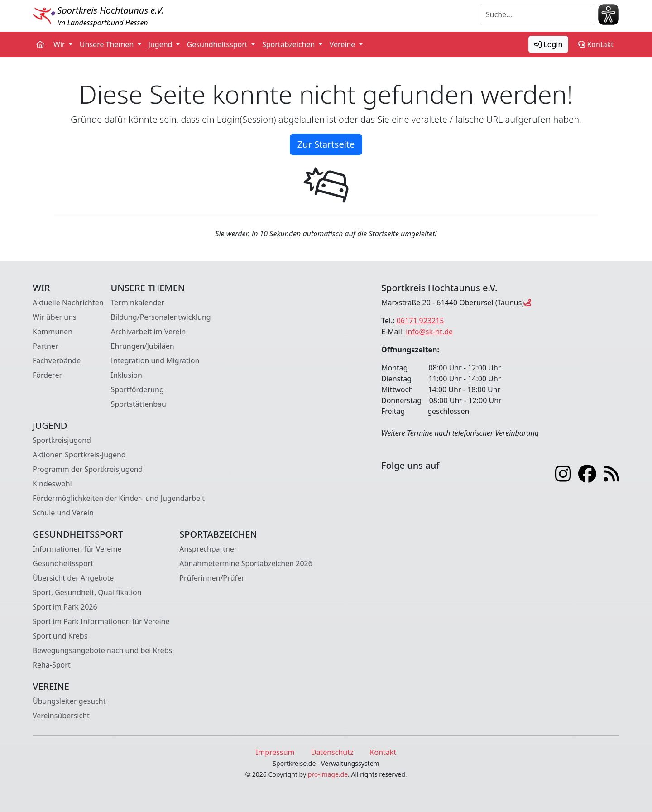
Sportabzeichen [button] (290, 44)
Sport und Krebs (60, 636)
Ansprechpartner (208, 549)
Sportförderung (137, 389)
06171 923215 (420, 321)
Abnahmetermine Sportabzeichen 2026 (246, 563)
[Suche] (538, 14)
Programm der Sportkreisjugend (88, 469)
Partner (46, 346)
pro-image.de (328, 774)
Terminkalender (138, 303)
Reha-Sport (52, 665)
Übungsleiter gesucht (69, 701)
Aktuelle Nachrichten (68, 303)
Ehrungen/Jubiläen (143, 346)
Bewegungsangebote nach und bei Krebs (102, 650)
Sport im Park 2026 (65, 607)
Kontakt (596, 44)
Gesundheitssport (63, 563)
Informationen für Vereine (77, 549)
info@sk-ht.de (429, 332)
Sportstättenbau (139, 404)
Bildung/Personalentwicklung (161, 317)
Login (548, 44)
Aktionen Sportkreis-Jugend (79, 455)
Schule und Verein (63, 513)
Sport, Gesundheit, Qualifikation (87, 592)
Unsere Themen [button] (108, 44)
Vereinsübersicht (61, 716)
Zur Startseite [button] (326, 144)
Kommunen (53, 332)
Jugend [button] (161, 44)
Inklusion (127, 375)
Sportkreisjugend (62, 440)
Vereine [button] (343, 44)
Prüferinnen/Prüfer (212, 578)
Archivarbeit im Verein (149, 332)
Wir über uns (55, 317)
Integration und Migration (155, 360)
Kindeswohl (52, 484)
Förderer (47, 375)
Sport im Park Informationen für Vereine (101, 621)
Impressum (275, 752)
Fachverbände (57, 360)
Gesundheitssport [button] (218, 44)
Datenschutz (332, 752)
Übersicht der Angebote (73, 578)
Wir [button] (60, 44)
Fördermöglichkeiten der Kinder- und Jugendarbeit (119, 498)
